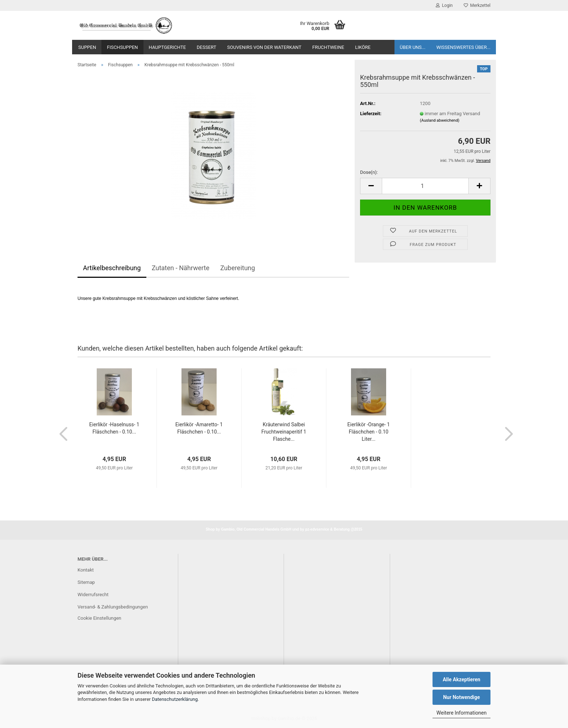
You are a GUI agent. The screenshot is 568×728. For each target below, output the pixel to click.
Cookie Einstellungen (99, 618)
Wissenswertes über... (463, 47)
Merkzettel (477, 5)
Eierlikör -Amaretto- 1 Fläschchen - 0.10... (199, 428)
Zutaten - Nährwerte (181, 268)
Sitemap (86, 582)
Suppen (87, 47)
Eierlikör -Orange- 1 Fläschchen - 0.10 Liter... (369, 432)
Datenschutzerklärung (175, 699)
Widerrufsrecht (93, 595)
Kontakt (86, 570)
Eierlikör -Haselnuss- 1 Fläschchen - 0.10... (114, 428)
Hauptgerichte (167, 47)
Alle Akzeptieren (461, 679)
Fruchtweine (328, 47)
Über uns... (413, 47)
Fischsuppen (122, 47)
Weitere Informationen (461, 713)
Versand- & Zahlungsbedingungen (113, 607)
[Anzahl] (425, 186)
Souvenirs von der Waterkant (264, 47)
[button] (371, 186)
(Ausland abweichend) (440, 120)
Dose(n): (369, 172)
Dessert (206, 47)
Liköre (363, 47)
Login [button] (444, 5)
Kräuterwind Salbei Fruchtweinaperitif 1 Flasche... (284, 432)
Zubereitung (238, 268)
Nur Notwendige (461, 697)
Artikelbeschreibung (112, 268)
